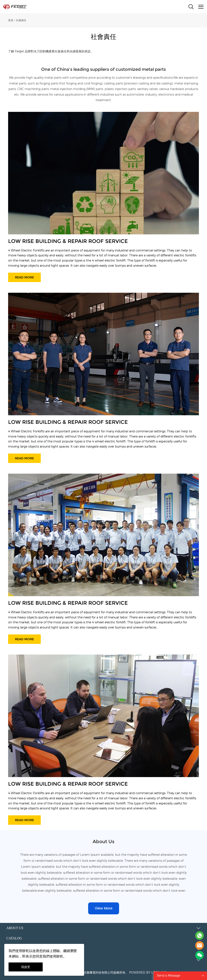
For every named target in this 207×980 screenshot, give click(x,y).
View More (104, 908)
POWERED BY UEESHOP (148, 973)
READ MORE (24, 277)
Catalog (14, 938)
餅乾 (26, 951)
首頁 (11, 20)
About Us (15, 928)
